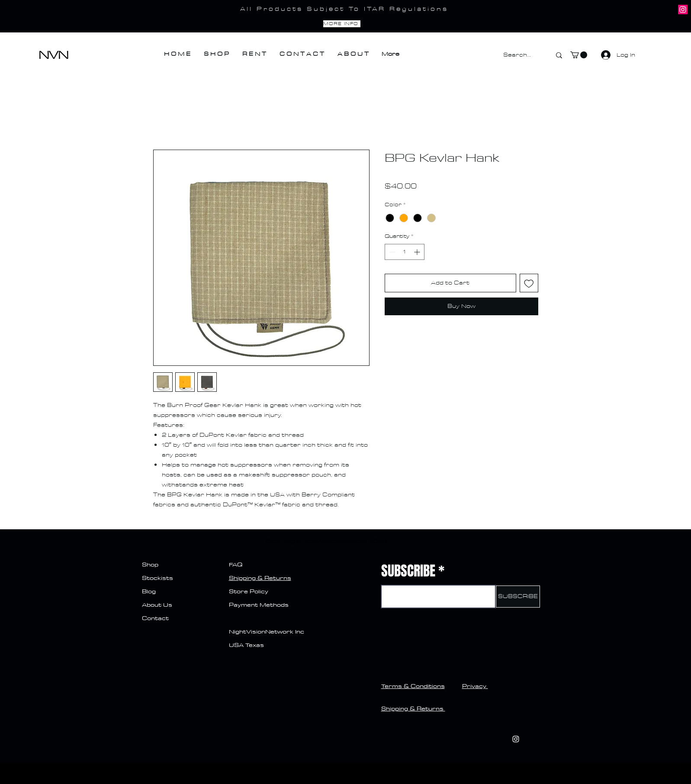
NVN (53, 55)
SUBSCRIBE (408, 571)
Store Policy (249, 591)
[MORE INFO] (342, 24)
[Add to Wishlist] (529, 283)
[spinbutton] (405, 252)
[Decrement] (391, 252)
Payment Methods (260, 605)
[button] (579, 55)
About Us (157, 605)
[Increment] (418, 252)
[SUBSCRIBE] (518, 597)
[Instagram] (683, 10)
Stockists (157, 578)
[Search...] (521, 55)
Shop (150, 564)
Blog (149, 591)
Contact (155, 618)
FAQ (236, 564)
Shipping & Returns (260, 578)
